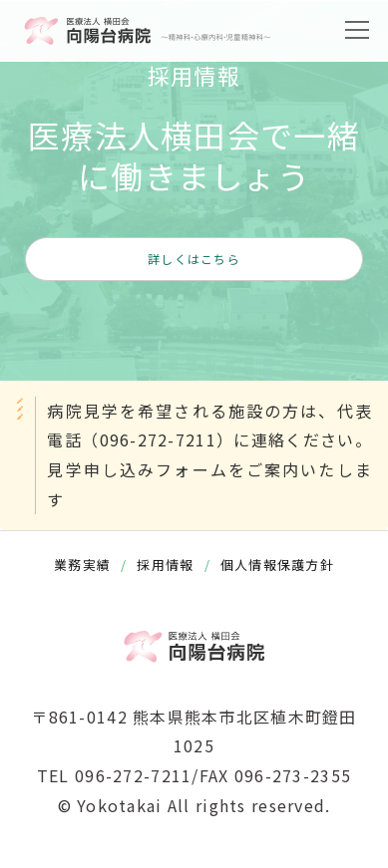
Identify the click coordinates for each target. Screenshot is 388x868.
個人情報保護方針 (277, 565)
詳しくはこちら (194, 259)
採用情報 (165, 565)
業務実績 (82, 565)
